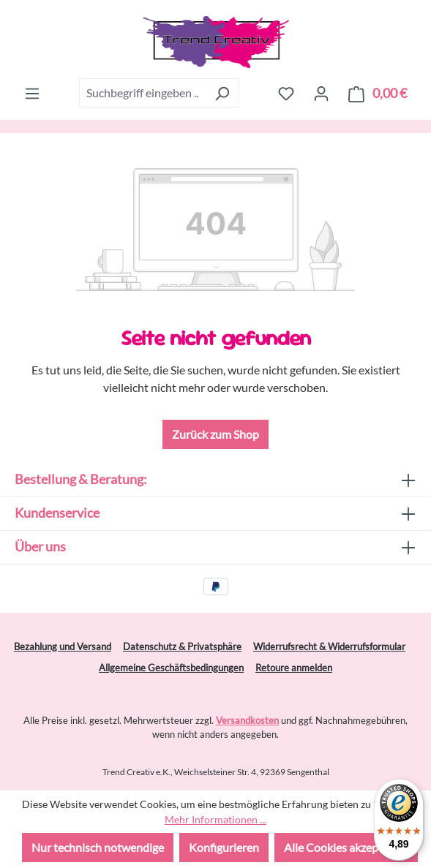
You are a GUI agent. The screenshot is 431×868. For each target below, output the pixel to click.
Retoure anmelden (294, 668)
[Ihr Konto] (321, 93)
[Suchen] (222, 93)
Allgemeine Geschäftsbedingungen (171, 668)
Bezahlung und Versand (63, 646)
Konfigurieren (224, 847)
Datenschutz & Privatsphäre (182, 646)
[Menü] (32, 93)
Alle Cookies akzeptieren (346, 847)
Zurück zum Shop (215, 434)
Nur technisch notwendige (98, 847)
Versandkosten (247, 720)
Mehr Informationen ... (215, 819)
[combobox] (142, 93)
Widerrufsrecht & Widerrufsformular (329, 646)
